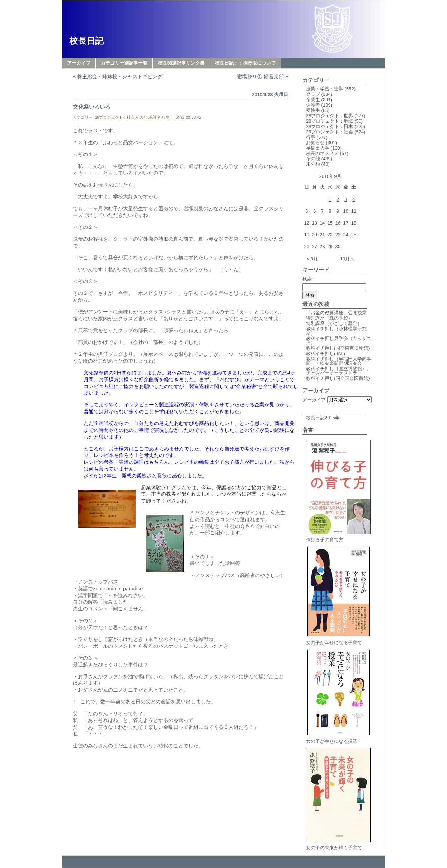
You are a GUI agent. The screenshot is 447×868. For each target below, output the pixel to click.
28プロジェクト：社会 (115, 117)
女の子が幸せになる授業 (338, 739)
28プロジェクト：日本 (330, 126)
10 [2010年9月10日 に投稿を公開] (346, 211)
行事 (166, 117)
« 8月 (312, 259)
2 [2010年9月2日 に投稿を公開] (338, 199)
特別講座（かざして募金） (334, 323)
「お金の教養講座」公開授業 (336, 313)
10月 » (347, 259)
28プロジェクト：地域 (330, 121)
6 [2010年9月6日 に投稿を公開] (314, 211)
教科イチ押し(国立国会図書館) (338, 378)
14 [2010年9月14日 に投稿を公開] (322, 223)
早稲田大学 (318, 148)
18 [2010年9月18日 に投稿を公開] (354, 223)
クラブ (313, 94)
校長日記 (86, 41)
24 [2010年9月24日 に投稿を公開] (346, 235)
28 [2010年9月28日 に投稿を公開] (322, 247)
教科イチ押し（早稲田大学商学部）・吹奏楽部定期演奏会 (339, 361)
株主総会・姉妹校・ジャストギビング (120, 76)
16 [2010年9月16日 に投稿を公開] (338, 223)
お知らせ (315, 143)
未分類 (313, 164)
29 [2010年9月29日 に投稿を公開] (330, 247)
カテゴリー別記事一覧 (124, 63)
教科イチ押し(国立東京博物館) (338, 348)
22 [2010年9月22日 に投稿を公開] (330, 235)
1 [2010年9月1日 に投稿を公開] (330, 199)
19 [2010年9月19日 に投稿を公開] (307, 235)
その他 (142, 117)
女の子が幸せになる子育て (338, 640)
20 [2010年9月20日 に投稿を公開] (314, 235)
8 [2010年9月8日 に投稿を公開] (330, 211)
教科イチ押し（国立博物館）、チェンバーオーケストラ (339, 371)
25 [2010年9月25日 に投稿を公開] (354, 235)
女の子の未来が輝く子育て (338, 846)
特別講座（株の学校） (329, 318)
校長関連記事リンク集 (181, 63)
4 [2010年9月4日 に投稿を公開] (354, 199)
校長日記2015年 (323, 418)
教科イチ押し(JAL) (326, 353)
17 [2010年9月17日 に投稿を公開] (346, 223)
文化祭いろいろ (92, 107)
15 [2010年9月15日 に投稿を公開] (330, 223)
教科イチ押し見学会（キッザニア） (339, 341)
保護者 (155, 117)
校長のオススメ (322, 153)
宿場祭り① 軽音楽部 (260, 76)
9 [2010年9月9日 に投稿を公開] (338, 211)
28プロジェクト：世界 (330, 116)
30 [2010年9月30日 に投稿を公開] (338, 247)
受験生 (313, 110)
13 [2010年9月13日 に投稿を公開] (314, 223)
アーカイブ (79, 63)
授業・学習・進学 (325, 89)
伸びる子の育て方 (338, 537)
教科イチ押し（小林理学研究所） (336, 331)
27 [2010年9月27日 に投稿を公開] (314, 247)
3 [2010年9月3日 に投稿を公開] (346, 199)
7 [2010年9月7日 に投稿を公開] (322, 211)
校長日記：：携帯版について (245, 63)
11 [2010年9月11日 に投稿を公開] (354, 211)
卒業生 (313, 100)
